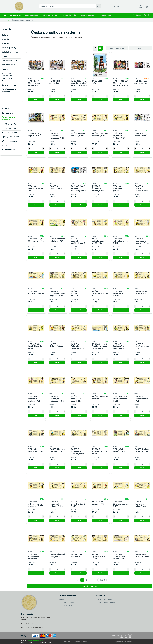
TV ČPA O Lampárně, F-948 (36, 450)
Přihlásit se (137, 15)
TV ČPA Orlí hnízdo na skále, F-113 (100, 398)
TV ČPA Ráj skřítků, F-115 (119, 450)
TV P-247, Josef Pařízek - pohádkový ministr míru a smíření (79, 189)
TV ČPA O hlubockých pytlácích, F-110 (56, 504)
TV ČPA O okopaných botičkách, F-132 (56, 399)
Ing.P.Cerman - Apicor (12, 124)
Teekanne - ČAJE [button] (10, 65)
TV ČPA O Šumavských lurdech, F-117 (98, 188)
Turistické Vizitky (105, 15)
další (102, 580)
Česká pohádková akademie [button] (11, 90)
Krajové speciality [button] (10, 48)
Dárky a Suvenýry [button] (10, 85)
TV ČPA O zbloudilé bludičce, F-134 (100, 451)
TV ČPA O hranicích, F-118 (56, 187)
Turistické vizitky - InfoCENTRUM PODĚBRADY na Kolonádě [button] (11, 77)
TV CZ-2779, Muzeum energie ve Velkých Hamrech (35, 84)
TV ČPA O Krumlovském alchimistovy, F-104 (35, 558)
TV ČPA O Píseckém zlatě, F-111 (100, 294)
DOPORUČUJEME (88, 15)
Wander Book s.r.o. (11, 141)
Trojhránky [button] (8, 39)
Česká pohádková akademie (23, 20)
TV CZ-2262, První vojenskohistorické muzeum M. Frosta (79, 83)
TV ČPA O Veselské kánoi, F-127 (36, 294)
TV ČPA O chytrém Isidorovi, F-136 (142, 346)
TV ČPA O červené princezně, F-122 (100, 135)
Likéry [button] (6, 56)
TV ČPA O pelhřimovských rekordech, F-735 (36, 504)
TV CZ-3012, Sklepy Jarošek (56, 82)
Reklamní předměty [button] (11, 96)
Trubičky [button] (7, 44)
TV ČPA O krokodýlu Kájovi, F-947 (78, 504)
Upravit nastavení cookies (123, 642)
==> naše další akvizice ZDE (80, 642)
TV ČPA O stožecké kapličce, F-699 (141, 188)
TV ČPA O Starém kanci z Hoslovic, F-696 (36, 346)
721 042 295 (115, 6)
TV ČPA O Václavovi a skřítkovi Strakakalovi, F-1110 (77, 296)
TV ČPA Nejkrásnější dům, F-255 (57, 346)
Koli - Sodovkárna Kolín (13, 128)
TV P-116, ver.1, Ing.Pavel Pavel (35, 135)
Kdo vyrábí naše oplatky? (106, 602)
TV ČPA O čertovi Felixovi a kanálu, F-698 (121, 399)
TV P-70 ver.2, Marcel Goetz (141, 135)
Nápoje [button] (6, 69)
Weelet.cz (7, 145)
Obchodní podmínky (66, 602)
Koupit (36, 100)
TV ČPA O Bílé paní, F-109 (77, 555)
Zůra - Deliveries (10, 150)
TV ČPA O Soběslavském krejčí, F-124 (98, 241)
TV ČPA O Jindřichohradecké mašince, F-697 (57, 294)
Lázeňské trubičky (70, 15)
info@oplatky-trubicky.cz (33, 628)
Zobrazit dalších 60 (89, 586)
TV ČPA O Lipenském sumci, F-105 (121, 504)
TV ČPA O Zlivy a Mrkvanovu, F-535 (36, 240)
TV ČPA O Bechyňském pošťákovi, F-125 (141, 241)
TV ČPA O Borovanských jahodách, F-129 (77, 451)
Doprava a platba (65, 605)
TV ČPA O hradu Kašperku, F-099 (142, 555)
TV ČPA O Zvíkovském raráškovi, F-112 (77, 346)
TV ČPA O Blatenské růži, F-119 (36, 188)
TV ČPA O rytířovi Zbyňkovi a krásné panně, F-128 (100, 346)
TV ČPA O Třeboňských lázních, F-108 (119, 556)
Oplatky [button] (7, 35)
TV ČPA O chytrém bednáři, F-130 (142, 399)
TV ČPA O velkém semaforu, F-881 (142, 450)
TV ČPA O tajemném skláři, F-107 (99, 556)
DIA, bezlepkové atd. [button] (12, 61)
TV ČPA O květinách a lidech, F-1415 (121, 294)
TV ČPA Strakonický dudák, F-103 (140, 504)
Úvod (7, 20)
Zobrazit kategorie (12, 15)
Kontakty (62, 599)
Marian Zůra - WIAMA (12, 133)
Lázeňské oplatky (32, 15)
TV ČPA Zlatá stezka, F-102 (98, 503)
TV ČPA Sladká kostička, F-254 (141, 292)
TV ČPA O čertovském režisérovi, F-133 (120, 346)
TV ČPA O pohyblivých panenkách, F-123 (57, 136)
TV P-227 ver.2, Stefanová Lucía (141, 82)
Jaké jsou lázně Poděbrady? (107, 599)
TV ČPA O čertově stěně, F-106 (57, 555)
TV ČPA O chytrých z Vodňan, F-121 (119, 136)
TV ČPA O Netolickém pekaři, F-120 (119, 188)
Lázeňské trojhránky (51, 15)
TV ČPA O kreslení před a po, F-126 (57, 450)
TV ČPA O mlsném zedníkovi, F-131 (57, 240)
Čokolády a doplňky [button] (11, 52)
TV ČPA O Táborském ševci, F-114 (121, 241)
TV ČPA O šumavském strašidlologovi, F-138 (78, 242)
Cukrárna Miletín (10, 113)
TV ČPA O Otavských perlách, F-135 (34, 399)
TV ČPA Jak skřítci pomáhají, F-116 (78, 135)
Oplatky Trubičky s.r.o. (12, 137)
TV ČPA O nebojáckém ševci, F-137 (76, 399)
